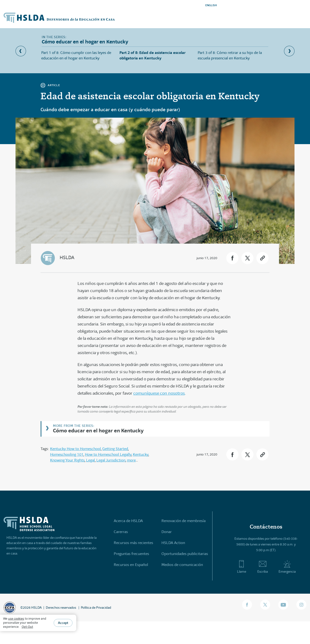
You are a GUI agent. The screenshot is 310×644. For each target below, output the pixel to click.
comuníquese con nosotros (159, 393)
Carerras (121, 532)
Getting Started (115, 449)
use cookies (16, 619)
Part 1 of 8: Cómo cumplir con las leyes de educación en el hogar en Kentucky (76, 55)
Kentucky (141, 454)
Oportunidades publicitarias (185, 554)
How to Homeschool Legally (108, 454)
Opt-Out (27, 627)
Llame (241, 567)
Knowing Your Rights (67, 460)
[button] (232, 258)
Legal (90, 460)
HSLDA (67, 258)
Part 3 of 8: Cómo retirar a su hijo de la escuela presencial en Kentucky (230, 55)
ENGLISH (211, 5)
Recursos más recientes (133, 543)
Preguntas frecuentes (131, 554)
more (131, 460)
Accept (63, 623)
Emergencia (287, 567)
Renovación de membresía (183, 521)
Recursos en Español (131, 565)
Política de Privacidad (96, 607)
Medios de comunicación (182, 565)
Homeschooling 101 (67, 454)
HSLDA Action (173, 543)
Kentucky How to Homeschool (75, 449)
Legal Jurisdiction (111, 460)
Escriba (263, 567)
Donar (167, 532)
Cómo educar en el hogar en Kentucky (98, 430)
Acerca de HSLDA (128, 521)
